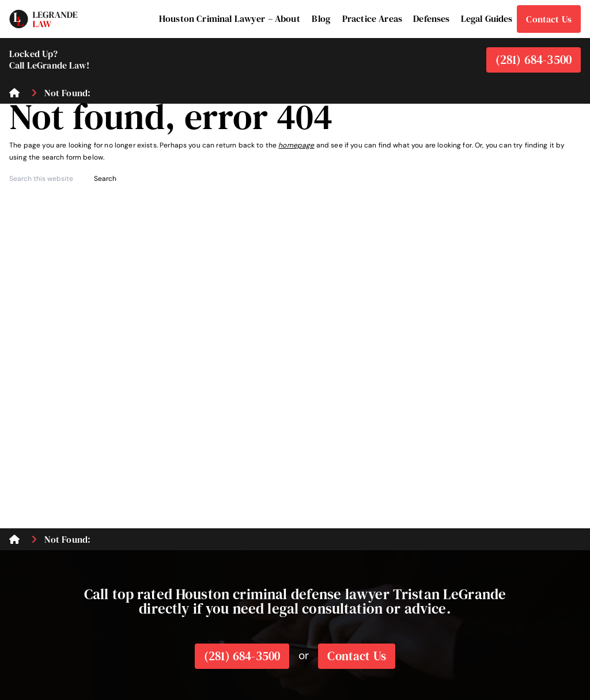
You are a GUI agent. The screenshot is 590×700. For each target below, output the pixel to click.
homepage (296, 145)
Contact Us (357, 656)
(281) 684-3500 (534, 60)
